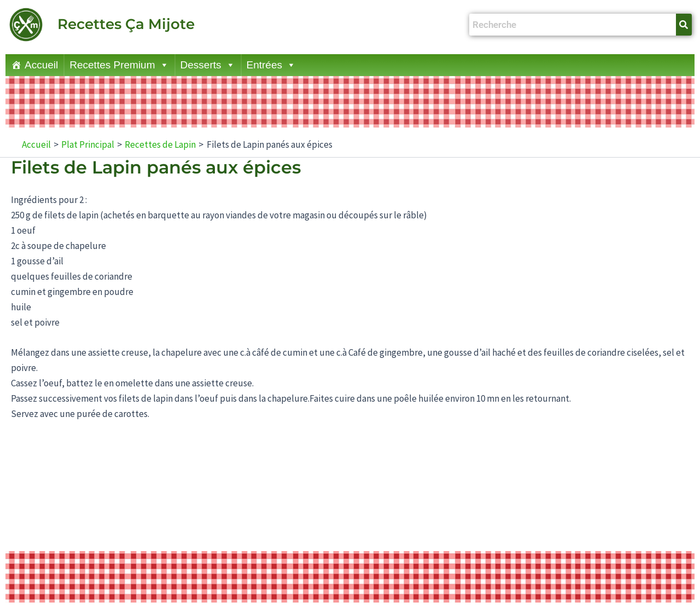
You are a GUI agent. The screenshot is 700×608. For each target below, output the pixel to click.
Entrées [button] (271, 65)
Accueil (41, 65)
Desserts (208, 65)
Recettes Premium (119, 65)
